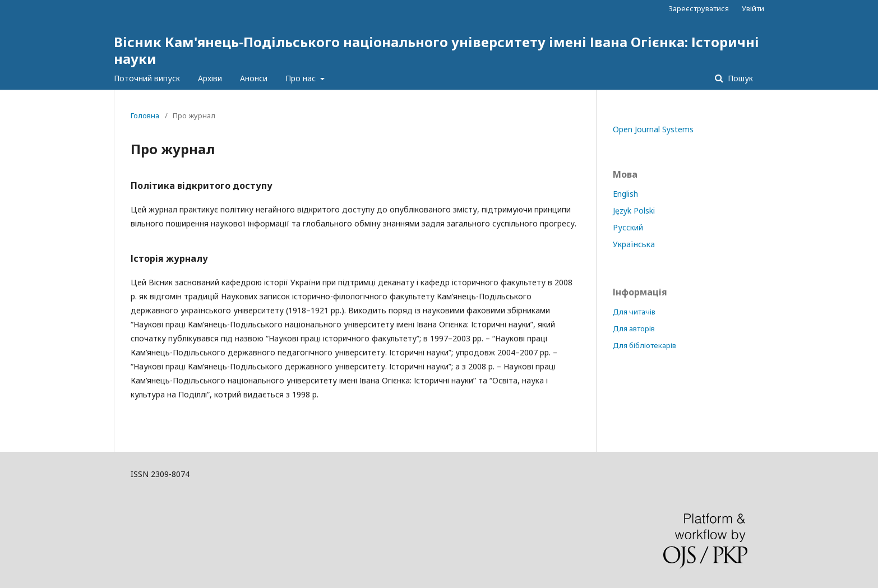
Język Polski (634, 210)
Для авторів (634, 328)
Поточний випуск (147, 78)
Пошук (739, 78)
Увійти (753, 8)
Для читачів (634, 312)
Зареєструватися (699, 8)
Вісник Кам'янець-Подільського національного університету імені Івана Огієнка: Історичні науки (436, 50)
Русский (628, 227)
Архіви (210, 78)
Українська (634, 244)
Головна (145, 115)
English (625, 194)
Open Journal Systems (653, 129)
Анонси (254, 78)
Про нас (302, 78)
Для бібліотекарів (644, 345)
